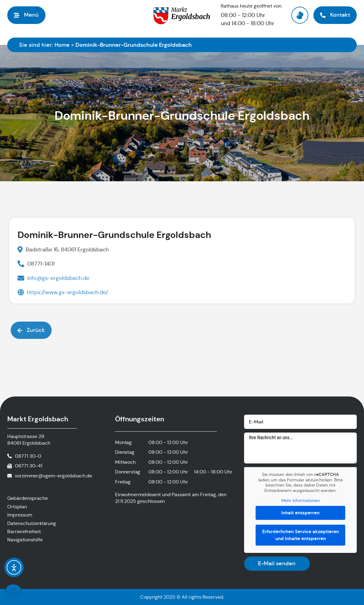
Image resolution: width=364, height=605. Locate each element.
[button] (26, 15)
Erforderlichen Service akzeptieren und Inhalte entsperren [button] (300, 535)
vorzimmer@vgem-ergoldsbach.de (53, 476)
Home (62, 45)
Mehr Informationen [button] (300, 501)
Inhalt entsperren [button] (300, 512)
